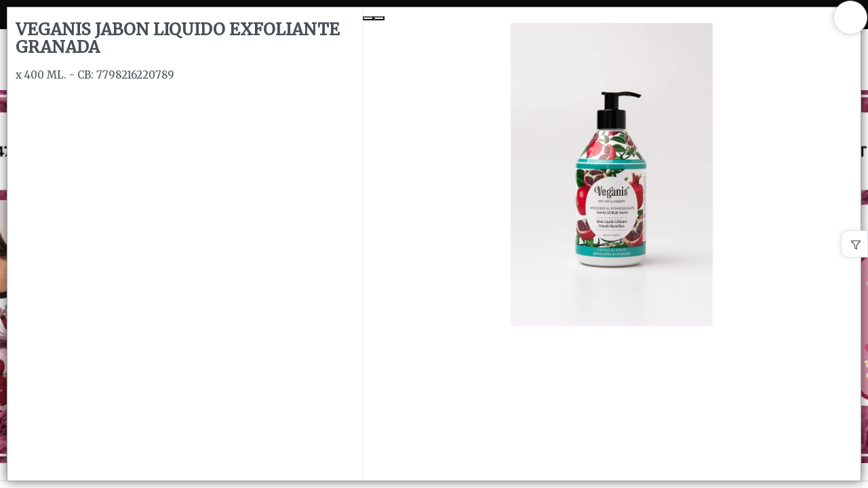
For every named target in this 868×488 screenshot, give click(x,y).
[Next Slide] (379, 18)
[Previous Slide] (368, 18)
